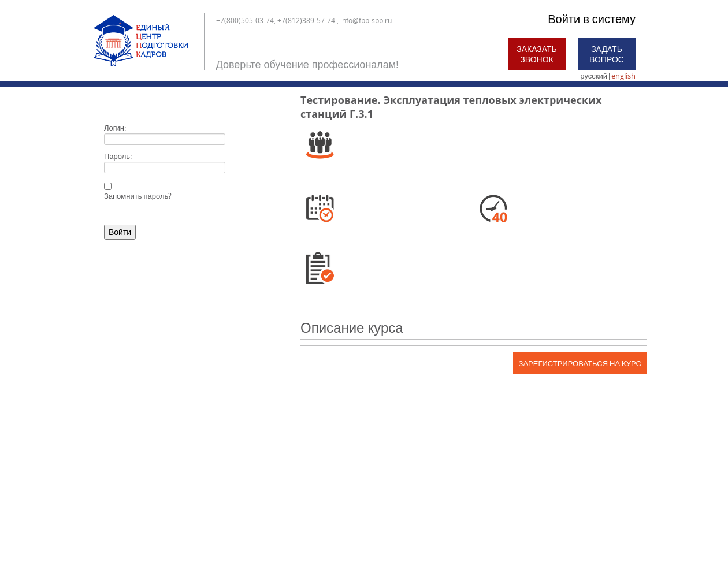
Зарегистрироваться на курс (580, 363)
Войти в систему (592, 19)
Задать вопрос (607, 54)
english (623, 76)
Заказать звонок (537, 54)
